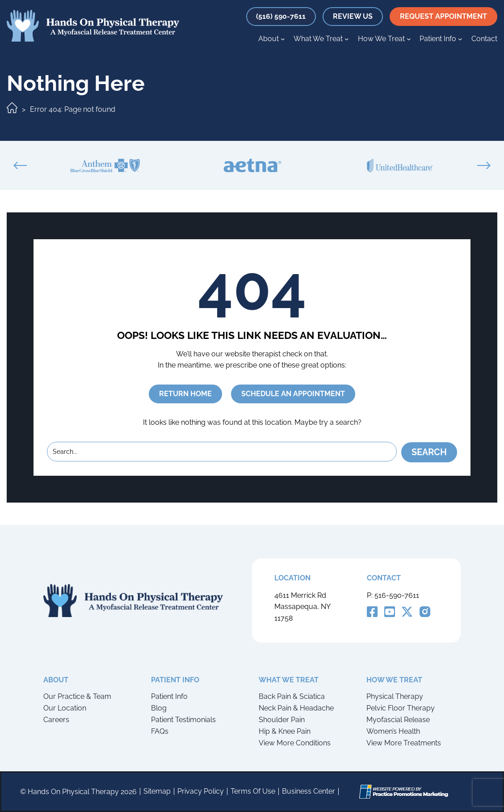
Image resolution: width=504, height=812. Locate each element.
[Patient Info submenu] (460, 39)
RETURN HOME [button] (185, 394)
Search (429, 452)
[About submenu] (283, 39)
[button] (281, 17)
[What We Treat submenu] (347, 39)
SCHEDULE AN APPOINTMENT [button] (293, 394)
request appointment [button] (443, 16)
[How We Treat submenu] (409, 39)
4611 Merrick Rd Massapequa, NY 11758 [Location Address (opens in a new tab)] (302, 607)
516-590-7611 (397, 595)
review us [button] (353, 16)
